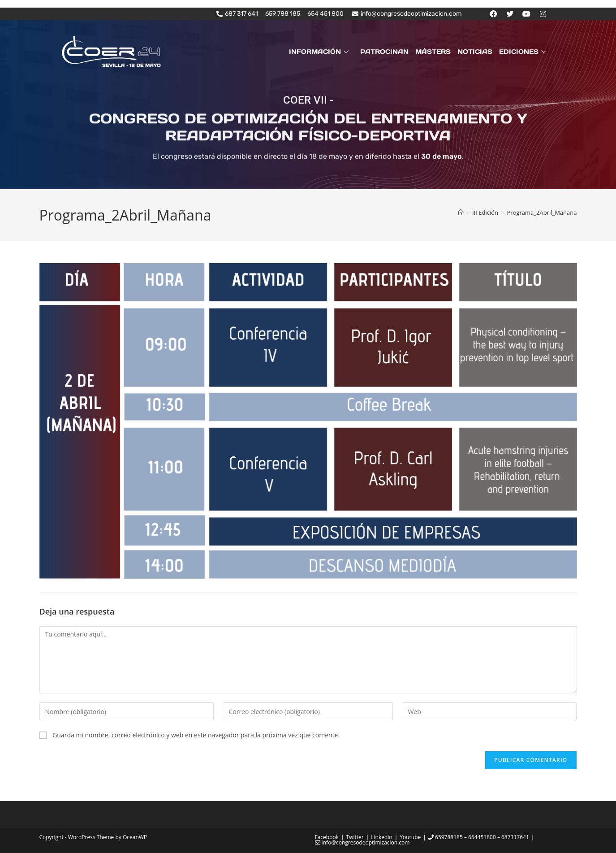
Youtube (410, 837)
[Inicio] (461, 212)
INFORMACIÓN (322, 52)
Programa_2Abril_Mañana (542, 212)
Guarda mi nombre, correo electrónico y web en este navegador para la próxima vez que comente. (196, 735)
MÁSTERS (434, 52)
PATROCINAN (386, 52)
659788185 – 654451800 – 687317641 (479, 837)
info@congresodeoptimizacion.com (362, 842)
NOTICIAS (475, 52)
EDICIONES (524, 52)
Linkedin (381, 837)
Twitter (355, 837)
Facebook (327, 837)
